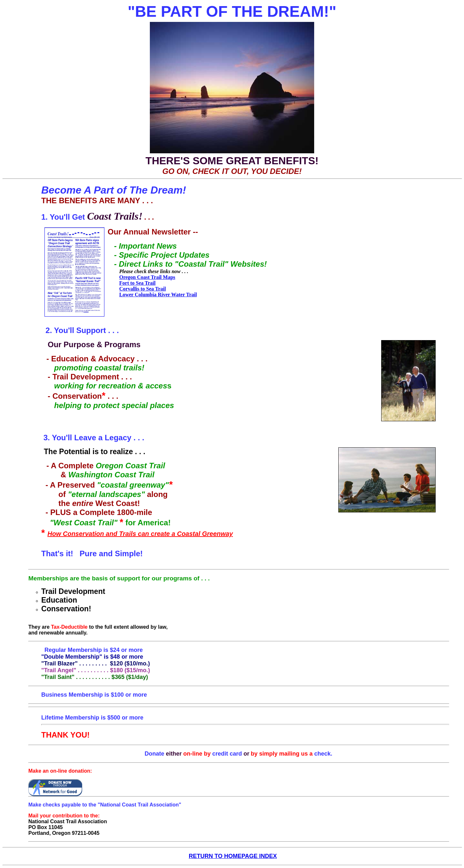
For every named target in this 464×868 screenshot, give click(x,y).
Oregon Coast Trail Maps (147, 277)
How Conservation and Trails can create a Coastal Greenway (140, 534)
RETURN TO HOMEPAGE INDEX (233, 856)
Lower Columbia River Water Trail (158, 295)
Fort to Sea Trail (137, 283)
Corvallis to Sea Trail (143, 289)
